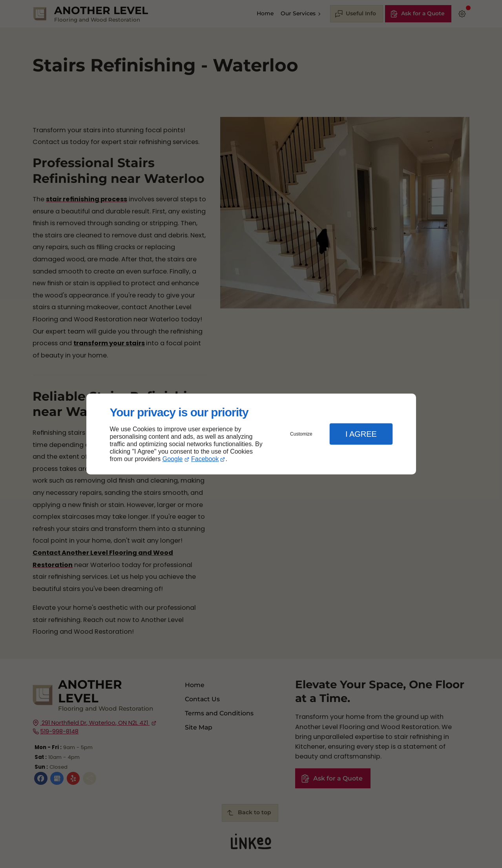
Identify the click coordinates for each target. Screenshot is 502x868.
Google (173, 459)
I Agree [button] (361, 434)
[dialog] (251, 434)
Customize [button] (301, 434)
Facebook (205, 459)
